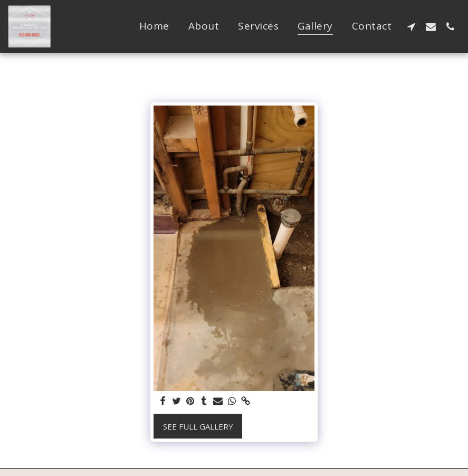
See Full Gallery (198, 426)
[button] (411, 26)
